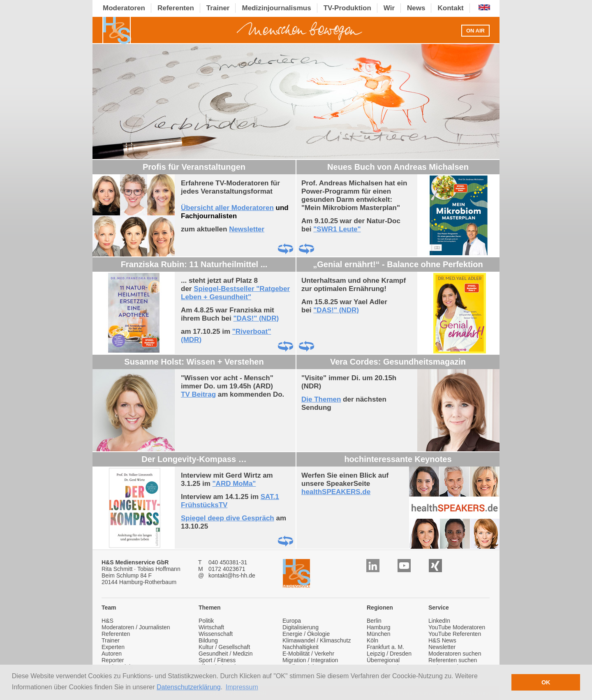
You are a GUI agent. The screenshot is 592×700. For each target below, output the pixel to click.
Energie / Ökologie (306, 634)
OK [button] (546, 682)
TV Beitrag (198, 394)
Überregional (383, 660)
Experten (113, 647)
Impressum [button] (242, 687)
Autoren (112, 654)
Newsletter (247, 229)
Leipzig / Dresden (389, 654)
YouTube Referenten (455, 634)
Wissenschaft (216, 634)
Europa (292, 621)
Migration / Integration (310, 660)
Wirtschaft (211, 627)
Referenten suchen (453, 660)
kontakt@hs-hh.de (232, 575)
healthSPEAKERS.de (336, 492)
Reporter (113, 660)
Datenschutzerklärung (189, 687)
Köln (372, 640)
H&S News (442, 640)
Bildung (208, 640)
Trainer (111, 640)
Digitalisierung (301, 627)
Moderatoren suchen (455, 654)
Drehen (286, 249)
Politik (206, 621)
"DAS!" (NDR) (256, 318)
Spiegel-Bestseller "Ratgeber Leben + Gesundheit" (235, 293)
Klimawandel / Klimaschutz (317, 640)
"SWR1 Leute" (337, 229)
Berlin (374, 621)
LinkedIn (439, 621)
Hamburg (379, 627)
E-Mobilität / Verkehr (308, 654)
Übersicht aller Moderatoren (227, 208)
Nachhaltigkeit (301, 647)
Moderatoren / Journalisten (136, 627)
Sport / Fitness (217, 660)
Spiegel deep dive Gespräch (228, 518)
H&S (108, 621)
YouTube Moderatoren (457, 627)
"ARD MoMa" (234, 484)
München (379, 634)
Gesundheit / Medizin (226, 654)
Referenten (116, 634)
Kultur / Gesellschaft (224, 647)
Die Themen (321, 399)
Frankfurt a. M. (385, 647)
